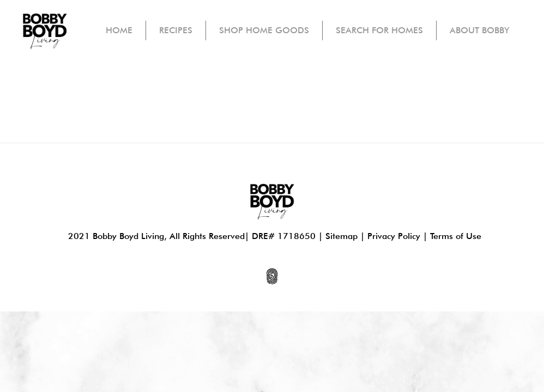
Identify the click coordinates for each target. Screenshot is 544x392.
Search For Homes (379, 30)
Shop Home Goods (264, 30)
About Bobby (479, 30)
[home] (45, 30)
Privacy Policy (394, 236)
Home (119, 30)
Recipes (176, 30)
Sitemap (341, 236)
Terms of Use (456, 236)
